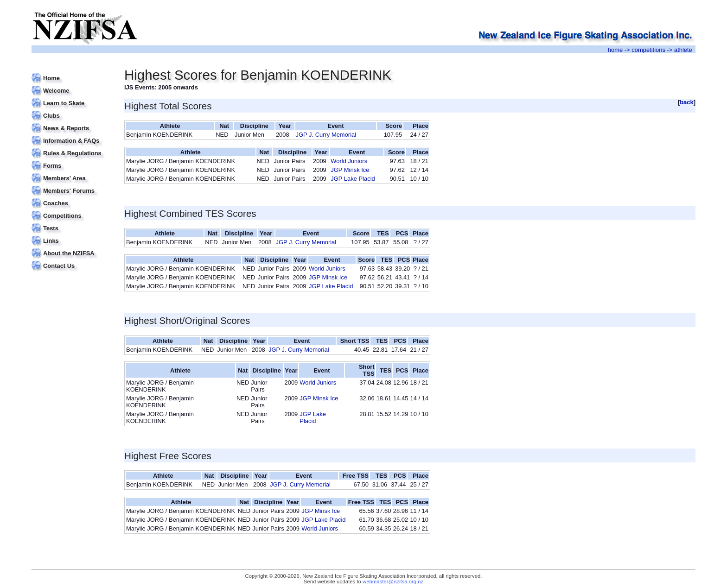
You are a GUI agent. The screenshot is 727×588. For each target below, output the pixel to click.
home (615, 50)
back (687, 102)
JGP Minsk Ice (350, 170)
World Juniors (349, 161)
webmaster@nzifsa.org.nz (393, 582)
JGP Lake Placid (353, 179)
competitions (648, 50)
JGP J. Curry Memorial (326, 135)
